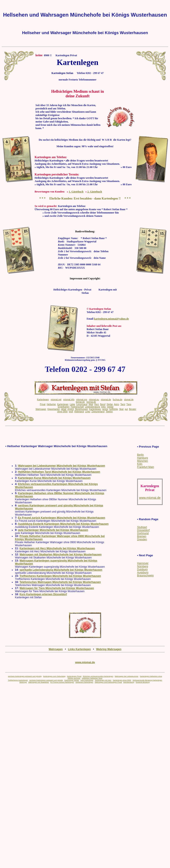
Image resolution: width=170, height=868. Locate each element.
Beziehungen (81, 409)
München (143, 461)
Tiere (129, 404)
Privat (43, 404)
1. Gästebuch (76, 192)
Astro (116, 404)
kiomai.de (91, 402)
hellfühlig (114, 409)
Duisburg (142, 569)
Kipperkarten (54, 409)
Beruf (103, 404)
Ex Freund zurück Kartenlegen (62, 682)
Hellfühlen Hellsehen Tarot (92, 678)
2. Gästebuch (95, 192)
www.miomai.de (85, 662)
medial (110, 407)
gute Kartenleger (87, 680)
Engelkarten (64, 407)
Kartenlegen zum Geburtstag (54, 676)
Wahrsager (41, 409)
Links (88, 412)
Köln (140, 464)
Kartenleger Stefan (72, 680)
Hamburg (143, 458)
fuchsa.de (118, 400)
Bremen (142, 536)
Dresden (142, 539)
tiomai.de (80, 402)
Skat (121, 409)
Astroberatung (129, 682)
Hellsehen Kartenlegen (84, 682)
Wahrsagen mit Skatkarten (39, 682)
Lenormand (82, 404)
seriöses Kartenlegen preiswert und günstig (25, 676)
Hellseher (51, 404)
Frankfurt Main (146, 467)
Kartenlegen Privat (74, 676)
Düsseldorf (143, 530)
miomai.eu (94, 400)
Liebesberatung (93, 407)
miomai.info (69, 400)
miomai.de (106, 400)
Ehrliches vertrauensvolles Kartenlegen (98, 676)
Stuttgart (142, 527)
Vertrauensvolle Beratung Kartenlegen (147, 680)
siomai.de (129, 400)
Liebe (72, 404)
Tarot (123, 404)
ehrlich (71, 409)
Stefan (110, 404)
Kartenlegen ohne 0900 (122, 680)
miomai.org (82, 400)
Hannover (143, 563)
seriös (105, 409)
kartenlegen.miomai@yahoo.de (111, 319)
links (103, 407)
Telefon (109, 412)
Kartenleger (63, 404)
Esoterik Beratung (143, 682)
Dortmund (143, 533)
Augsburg (143, 572)
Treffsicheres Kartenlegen (18, 680)
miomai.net (56, 400)
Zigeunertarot (98, 412)
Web (91, 404)
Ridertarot (79, 412)
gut (126, 409)
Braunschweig (145, 576)
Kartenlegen (43, 400)
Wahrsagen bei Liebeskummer (127, 676)
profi (71, 412)
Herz (97, 404)
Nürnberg (143, 566)
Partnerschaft (77, 407)
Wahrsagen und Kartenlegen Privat (108, 682)
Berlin (141, 455)
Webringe (23, 682)
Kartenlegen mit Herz (103, 680)
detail (64, 409)
